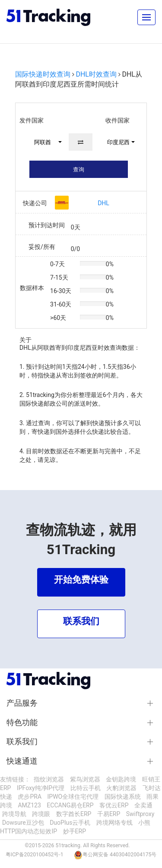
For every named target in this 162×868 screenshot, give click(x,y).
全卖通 (143, 805)
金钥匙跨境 (121, 779)
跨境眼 (41, 814)
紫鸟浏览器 (85, 779)
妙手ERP (75, 831)
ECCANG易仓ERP (70, 805)
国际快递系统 (123, 797)
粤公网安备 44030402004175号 (119, 855)
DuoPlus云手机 (70, 823)
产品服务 (22, 703)
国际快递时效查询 (43, 74)
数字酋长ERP (74, 814)
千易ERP (109, 814)
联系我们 (22, 742)
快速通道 (22, 761)
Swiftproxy (140, 814)
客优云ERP (114, 805)
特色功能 (22, 723)
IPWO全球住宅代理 (73, 797)
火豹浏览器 (121, 788)
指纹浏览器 (49, 779)
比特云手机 (86, 788)
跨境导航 (14, 814)
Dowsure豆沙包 (23, 823)
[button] (44, 142)
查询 (79, 169)
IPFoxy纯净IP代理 (41, 788)
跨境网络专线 (114, 823)
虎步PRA (30, 797)
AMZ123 (29, 805)
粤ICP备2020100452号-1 (35, 855)
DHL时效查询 (96, 74)
